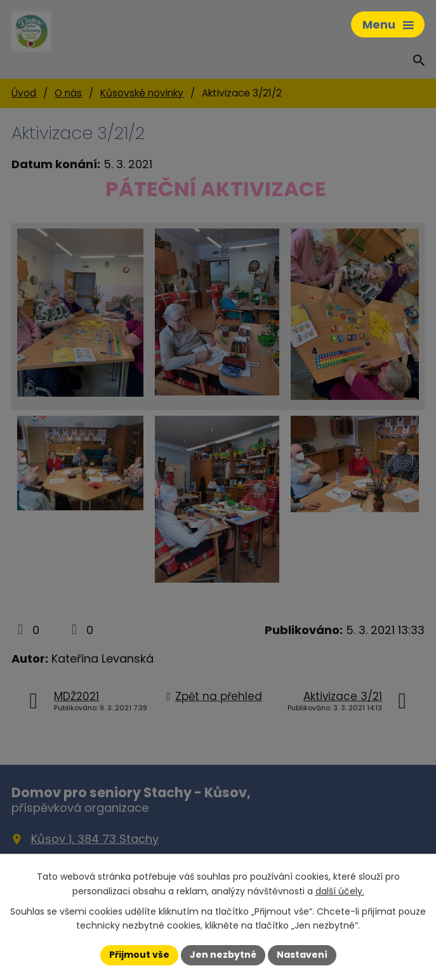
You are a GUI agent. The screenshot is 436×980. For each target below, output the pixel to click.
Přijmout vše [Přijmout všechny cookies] (139, 955)
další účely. (340, 891)
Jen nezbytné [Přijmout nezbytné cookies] (223, 955)
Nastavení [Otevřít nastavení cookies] (302, 955)
